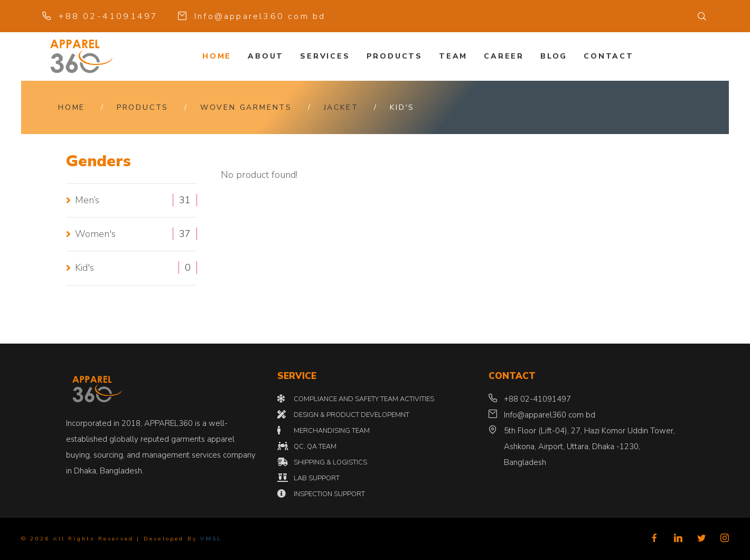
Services (325, 56)
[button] (702, 16)
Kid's (85, 268)
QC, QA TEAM (315, 447)
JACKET (341, 107)
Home (217, 56)
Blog (554, 56)
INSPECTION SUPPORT (329, 494)
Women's (95, 234)
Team (453, 56)
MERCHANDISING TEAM (332, 431)
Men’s (87, 200)
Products (395, 56)
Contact (609, 56)
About (266, 56)
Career (504, 56)
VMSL (211, 539)
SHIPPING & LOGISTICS (330, 462)
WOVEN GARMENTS (246, 107)
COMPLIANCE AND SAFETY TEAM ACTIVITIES (364, 399)
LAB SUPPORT (317, 478)
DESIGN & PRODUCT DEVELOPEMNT (351, 415)
